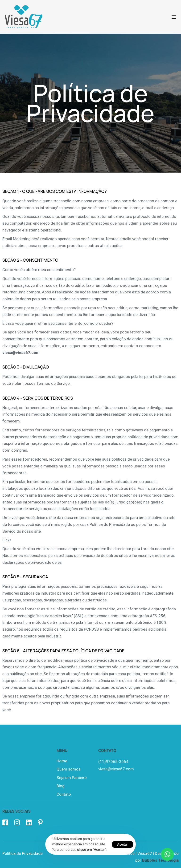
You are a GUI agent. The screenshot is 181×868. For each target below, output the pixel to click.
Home (62, 761)
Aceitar (123, 844)
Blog (61, 786)
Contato (64, 794)
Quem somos (69, 769)
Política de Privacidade (23, 853)
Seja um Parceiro (72, 778)
